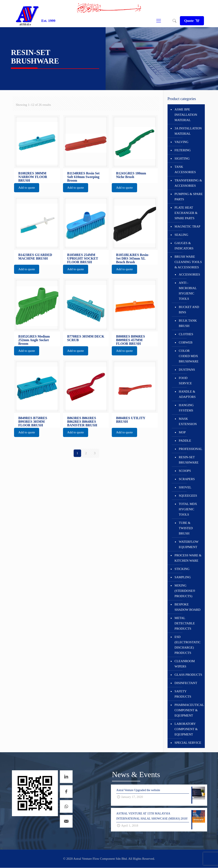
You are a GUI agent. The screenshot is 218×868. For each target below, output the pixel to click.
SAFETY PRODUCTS (183, 694)
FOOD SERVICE (185, 381)
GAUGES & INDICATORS (184, 246)
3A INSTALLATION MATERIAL (188, 131)
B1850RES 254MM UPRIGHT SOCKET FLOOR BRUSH (83, 258)
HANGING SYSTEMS (186, 408)
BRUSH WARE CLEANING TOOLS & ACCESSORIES (188, 262)
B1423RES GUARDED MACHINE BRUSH (35, 257)
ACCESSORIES (189, 274)
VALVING (181, 142)
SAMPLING (183, 577)
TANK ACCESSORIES (185, 169)
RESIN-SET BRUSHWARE (189, 460)
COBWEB (186, 342)
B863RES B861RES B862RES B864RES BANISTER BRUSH (82, 422)
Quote (192, 21)
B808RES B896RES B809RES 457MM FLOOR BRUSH (131, 340)
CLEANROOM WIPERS (185, 664)
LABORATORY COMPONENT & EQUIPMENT (186, 729)
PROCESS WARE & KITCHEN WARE (188, 558)
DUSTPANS (187, 370)
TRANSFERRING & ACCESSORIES (188, 183)
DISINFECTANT (186, 683)
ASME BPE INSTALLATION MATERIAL (186, 115)
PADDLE (185, 441)
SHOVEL (185, 487)
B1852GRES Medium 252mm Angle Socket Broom (34, 340)
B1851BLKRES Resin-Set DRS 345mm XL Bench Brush (133, 258)
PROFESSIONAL (190, 449)
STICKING (182, 569)
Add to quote (27, 188)
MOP (182, 432)
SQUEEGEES (188, 496)
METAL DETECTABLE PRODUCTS (185, 623)
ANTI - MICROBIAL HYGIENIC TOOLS (188, 291)
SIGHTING (182, 158)
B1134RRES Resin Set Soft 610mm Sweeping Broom (83, 177)
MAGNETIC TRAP (187, 226)
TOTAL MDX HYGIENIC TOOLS (188, 509)
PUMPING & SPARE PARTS (189, 197)
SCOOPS (185, 471)
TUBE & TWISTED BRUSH (186, 528)
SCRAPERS (187, 479)
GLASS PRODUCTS (188, 675)
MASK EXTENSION (188, 421)
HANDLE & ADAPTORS (187, 394)
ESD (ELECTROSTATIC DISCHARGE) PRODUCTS (188, 645)
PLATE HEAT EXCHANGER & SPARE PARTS (186, 213)
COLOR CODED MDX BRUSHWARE (189, 356)
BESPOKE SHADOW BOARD (188, 607)
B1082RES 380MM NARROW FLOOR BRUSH (33, 177)
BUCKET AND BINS (189, 310)
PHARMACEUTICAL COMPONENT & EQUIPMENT (189, 710)
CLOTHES (186, 334)
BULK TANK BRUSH (188, 323)
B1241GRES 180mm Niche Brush (131, 175)
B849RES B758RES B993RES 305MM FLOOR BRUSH (33, 422)
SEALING (181, 235)
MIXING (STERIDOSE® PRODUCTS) (185, 591)
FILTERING (183, 150)
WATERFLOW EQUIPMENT (189, 544)
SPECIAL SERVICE (188, 743)
